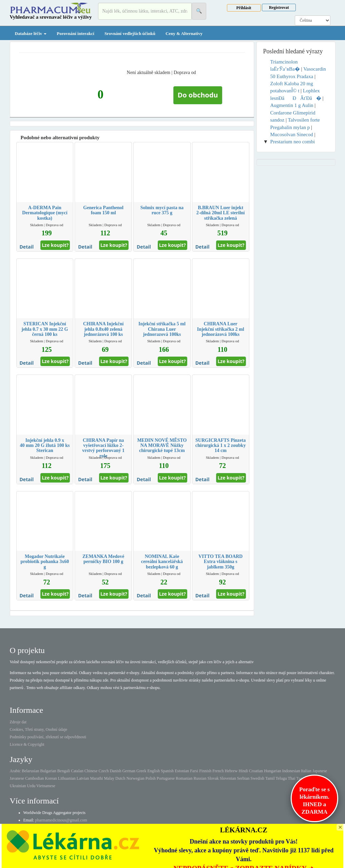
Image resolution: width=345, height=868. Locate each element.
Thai (292, 778)
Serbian (243, 778)
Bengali (64, 771)
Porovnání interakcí (75, 33)
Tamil (270, 778)
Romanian (184, 778)
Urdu (31, 786)
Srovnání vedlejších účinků (130, 33)
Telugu (281, 778)
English (154, 771)
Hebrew (231, 771)
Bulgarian (48, 771)
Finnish (205, 771)
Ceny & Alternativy (184, 33)
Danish (115, 771)
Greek (141, 771)
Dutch (120, 778)
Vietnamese (46, 786)
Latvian (83, 778)
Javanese (17, 778)
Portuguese (166, 778)
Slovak (213, 778)
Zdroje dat (18, 722)
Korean (51, 778)
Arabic (15, 771)
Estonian (182, 771)
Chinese (91, 771)
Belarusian (30, 771)
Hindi (243, 771)
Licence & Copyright (27, 744)
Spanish (167, 771)
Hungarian (273, 771)
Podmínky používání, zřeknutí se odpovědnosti (48, 737)
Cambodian (34, 778)
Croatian (256, 771)
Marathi (96, 778)
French (218, 771)
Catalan (77, 771)
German (129, 771)
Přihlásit (244, 8)
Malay (109, 778)
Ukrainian (18, 786)
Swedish (257, 778)
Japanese (320, 771)
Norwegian (135, 778)
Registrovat (279, 7)
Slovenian (228, 778)
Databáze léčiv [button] (31, 33)
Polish (151, 778)
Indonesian (291, 771)
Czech (103, 771)
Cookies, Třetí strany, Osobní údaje (39, 729)
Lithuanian (67, 778)
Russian (200, 778)
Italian (306, 771)
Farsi (194, 771)
